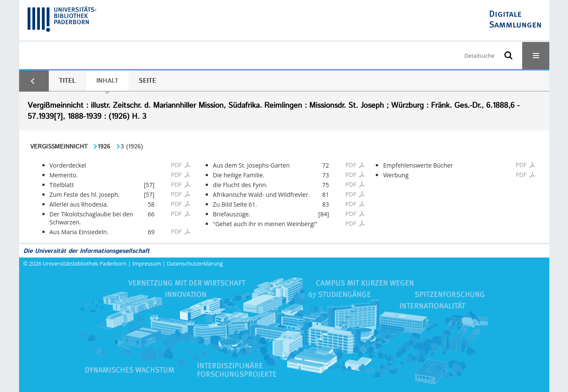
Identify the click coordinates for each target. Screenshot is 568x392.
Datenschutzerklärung (195, 263)
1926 (104, 147)
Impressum (147, 263)
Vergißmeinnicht (59, 147)
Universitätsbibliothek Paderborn (85, 263)
